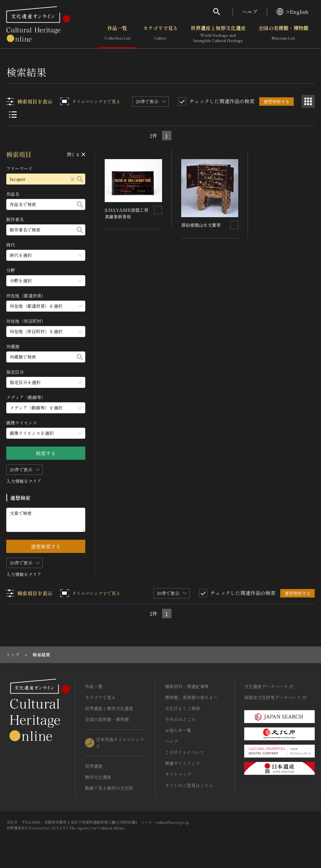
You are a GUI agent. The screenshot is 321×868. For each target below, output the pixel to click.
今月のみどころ (180, 719)
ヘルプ (250, 12)
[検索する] (80, 179)
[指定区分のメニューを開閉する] (46, 382)
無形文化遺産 (98, 777)
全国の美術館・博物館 (283, 34)
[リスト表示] (13, 115)
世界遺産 (94, 766)
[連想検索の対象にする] (158, 210)
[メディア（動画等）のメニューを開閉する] (46, 408)
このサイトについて (185, 752)
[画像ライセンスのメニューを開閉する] (46, 433)
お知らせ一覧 (178, 730)
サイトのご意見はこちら (189, 785)
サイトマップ (178, 774)
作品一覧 (117, 34)
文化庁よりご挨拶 (182, 708)
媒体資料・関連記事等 (187, 686)
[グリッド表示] (308, 101)
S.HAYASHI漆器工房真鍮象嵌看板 (127, 213)
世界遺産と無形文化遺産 (218, 34)
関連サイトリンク (182, 763)
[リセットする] (73, 179)
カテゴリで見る (160, 34)
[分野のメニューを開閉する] (46, 281)
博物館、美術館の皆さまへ (191, 697)
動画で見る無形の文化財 (109, 788)
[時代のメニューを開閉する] (46, 255)
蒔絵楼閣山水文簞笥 (201, 225)
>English (292, 12)
